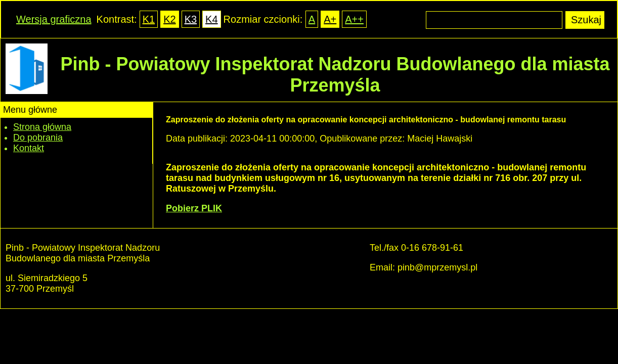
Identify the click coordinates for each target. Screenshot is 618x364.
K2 (169, 19)
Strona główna (42, 127)
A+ (330, 19)
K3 (191, 19)
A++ (354, 19)
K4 (211, 19)
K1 (149, 19)
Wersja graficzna (54, 19)
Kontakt (29, 148)
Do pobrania (38, 138)
